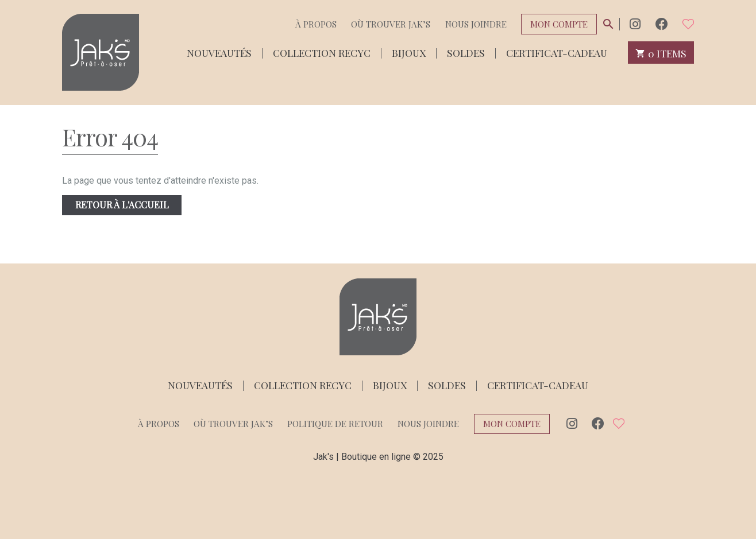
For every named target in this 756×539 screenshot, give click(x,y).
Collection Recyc (322, 52)
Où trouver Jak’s (391, 24)
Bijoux (409, 52)
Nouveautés (219, 52)
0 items (661, 53)
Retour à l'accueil (122, 205)
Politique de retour (335, 424)
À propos (316, 24)
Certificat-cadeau (557, 52)
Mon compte (559, 24)
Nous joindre (476, 24)
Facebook (662, 24)
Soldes (466, 52)
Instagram (635, 24)
